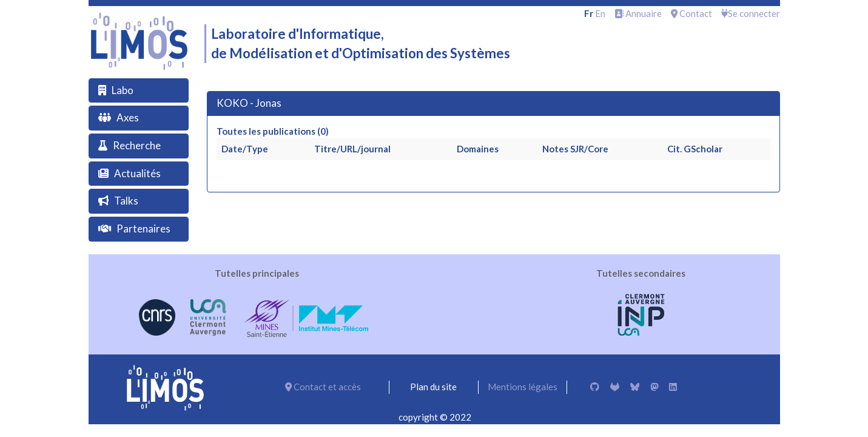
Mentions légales (523, 387)
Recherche (137, 145)
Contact (691, 13)
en (600, 13)
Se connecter (751, 13)
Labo (123, 90)
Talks (126, 201)
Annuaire (638, 13)
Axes (128, 117)
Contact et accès (323, 387)
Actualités (137, 173)
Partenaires (143, 229)
